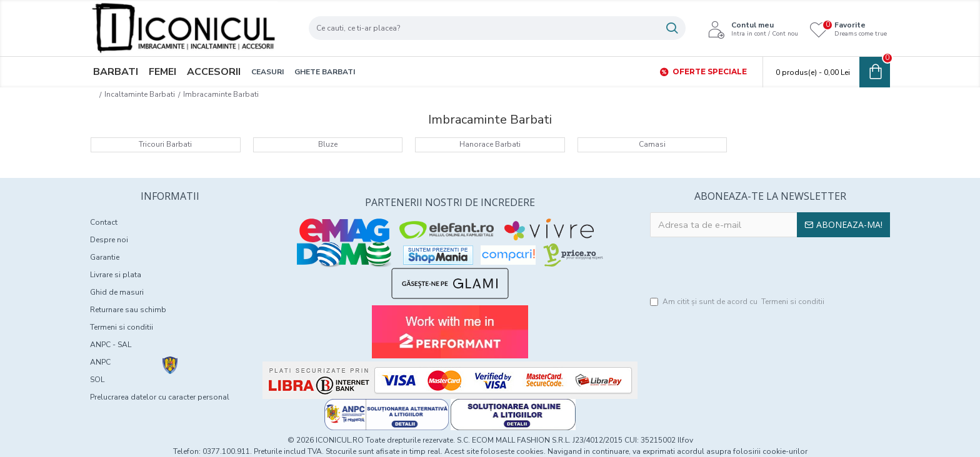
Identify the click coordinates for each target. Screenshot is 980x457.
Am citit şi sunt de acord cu (738, 303)
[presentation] (770, 268)
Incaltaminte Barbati (140, 94)
